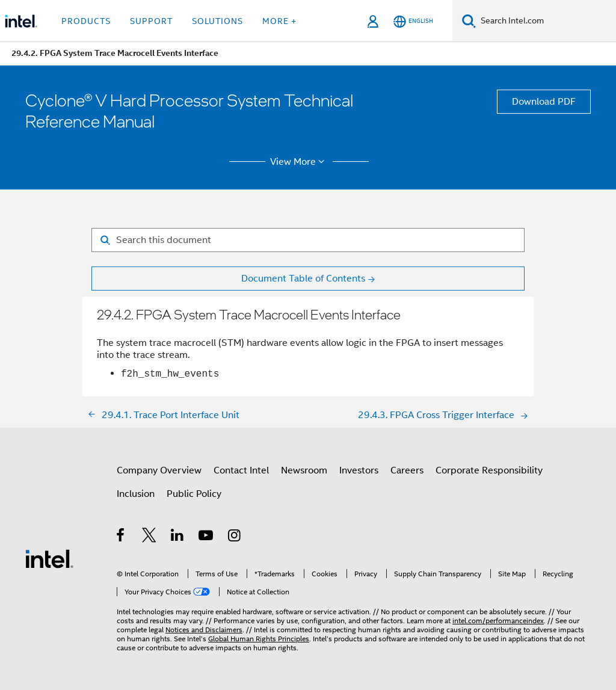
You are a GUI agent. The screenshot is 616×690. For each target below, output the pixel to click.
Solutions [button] (217, 21)
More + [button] (279, 21)
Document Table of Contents (303, 279)
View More (299, 162)
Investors (359, 470)
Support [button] (151, 21)
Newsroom (304, 470)
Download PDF (544, 102)
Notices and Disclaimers (204, 630)
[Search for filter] (308, 240)
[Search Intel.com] (546, 21)
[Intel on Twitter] (149, 537)
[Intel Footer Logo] (49, 558)
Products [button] (86, 21)
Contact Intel (241, 470)
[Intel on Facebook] (121, 537)
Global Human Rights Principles (259, 639)
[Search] (469, 21)
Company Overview (159, 470)
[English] (413, 21)
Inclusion (136, 494)
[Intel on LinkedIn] (178, 537)
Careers (407, 470)
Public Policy (194, 494)
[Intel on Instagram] (235, 537)
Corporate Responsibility (489, 470)
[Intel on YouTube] (207, 537)
